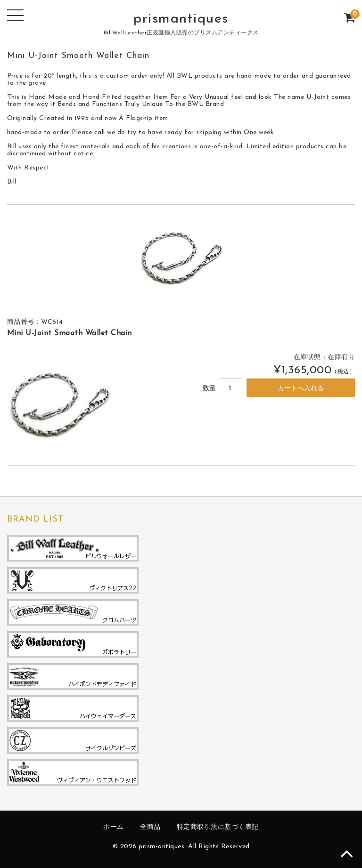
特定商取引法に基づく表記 (218, 827)
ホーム (114, 827)
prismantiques (181, 19)
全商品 (150, 827)
